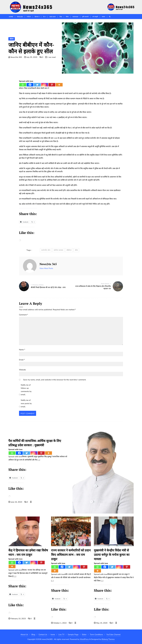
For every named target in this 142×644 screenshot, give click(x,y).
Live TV (61, 635)
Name (22, 350)
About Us (24, 635)
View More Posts (46, 268)
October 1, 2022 (59, 623)
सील (76, 250)
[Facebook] (30, 85)
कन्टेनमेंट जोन (46, 250)
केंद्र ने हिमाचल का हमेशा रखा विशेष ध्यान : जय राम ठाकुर (28, 552)
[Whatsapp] (23, 85)
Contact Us (43, 635)
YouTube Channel (113, 635)
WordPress (84, 639)
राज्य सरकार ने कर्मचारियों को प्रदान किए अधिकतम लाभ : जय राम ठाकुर (71, 555)
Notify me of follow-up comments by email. (26, 390)
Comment (23, 315)
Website (22, 370)
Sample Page (73, 635)
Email (22, 360)
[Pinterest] (52, 85)
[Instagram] (45, 85)
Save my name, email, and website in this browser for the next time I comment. (55, 380)
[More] (59, 85)
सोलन (12, 39)
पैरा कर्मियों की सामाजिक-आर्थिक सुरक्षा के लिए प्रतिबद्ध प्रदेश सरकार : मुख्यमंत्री (35, 443)
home (53, 635)
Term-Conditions (96, 635)
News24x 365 (15, 57)
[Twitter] (37, 85)
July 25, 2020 (31, 57)
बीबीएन (69, 250)
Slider (84, 635)
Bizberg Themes (108, 639)
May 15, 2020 (101, 623)
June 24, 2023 (15, 502)
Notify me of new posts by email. (26, 403)
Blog (33, 635)
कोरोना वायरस (58, 250)
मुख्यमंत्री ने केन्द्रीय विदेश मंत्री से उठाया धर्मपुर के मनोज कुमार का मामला (112, 555)
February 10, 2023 (17, 619)
